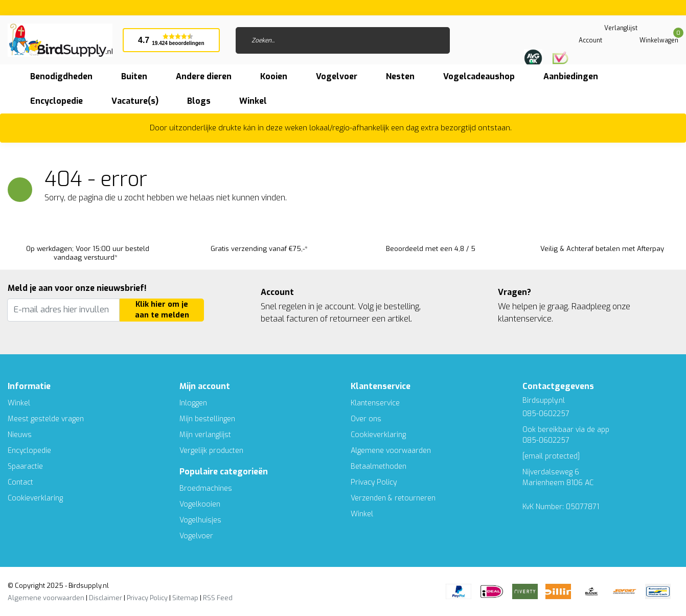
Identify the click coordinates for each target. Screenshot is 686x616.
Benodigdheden (61, 76)
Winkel (19, 403)
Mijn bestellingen (207, 419)
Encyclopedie (56, 101)
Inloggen (193, 403)
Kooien (274, 76)
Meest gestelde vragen (46, 419)
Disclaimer (106, 598)
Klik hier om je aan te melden (162, 310)
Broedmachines (206, 488)
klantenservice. (525, 319)
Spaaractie (25, 466)
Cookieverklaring (35, 498)
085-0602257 (546, 440)
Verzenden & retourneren (393, 498)
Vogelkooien (200, 504)
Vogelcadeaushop (479, 76)
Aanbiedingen (571, 76)
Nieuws (20, 435)
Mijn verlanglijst (205, 435)
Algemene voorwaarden (391, 451)
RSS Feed (218, 598)
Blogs (199, 101)
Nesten (400, 76)
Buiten (134, 76)
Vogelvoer (337, 76)
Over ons (366, 419)
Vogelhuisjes (200, 520)
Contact (20, 482)
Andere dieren (204, 76)
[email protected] (551, 456)
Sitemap (185, 598)
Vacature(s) (135, 101)
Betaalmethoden (379, 466)
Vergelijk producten (211, 451)
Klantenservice (375, 403)
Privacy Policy (374, 482)
